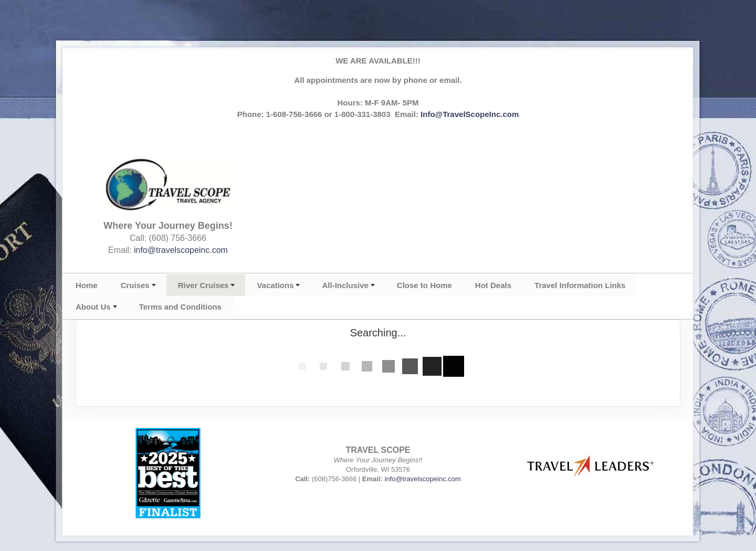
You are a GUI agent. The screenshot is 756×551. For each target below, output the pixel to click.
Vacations (275, 285)
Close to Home (424, 285)
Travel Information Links (580, 285)
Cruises (135, 285)
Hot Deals (493, 285)
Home (87, 285)
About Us (93, 307)
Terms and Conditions (180, 307)
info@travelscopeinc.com (181, 250)
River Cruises (203, 285)
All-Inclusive (345, 285)
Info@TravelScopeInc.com (470, 114)
